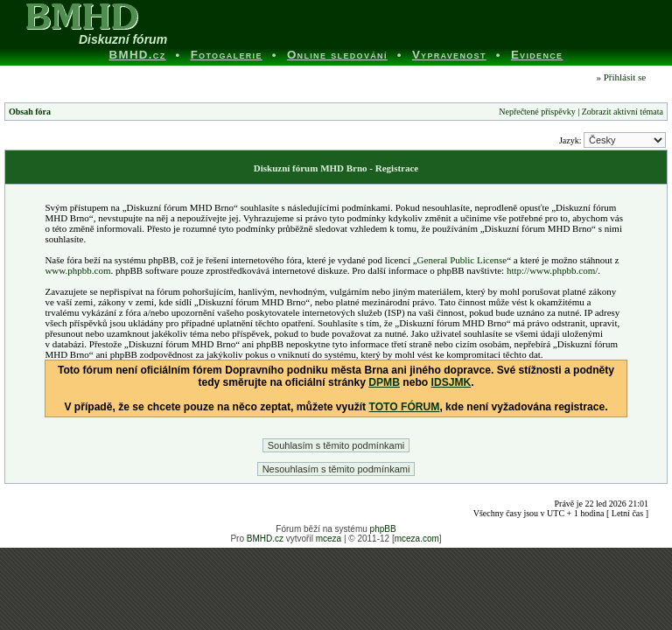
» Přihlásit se (621, 77)
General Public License (462, 260)
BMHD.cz (265, 539)
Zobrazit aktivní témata (623, 112)
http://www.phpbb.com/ (552, 270)
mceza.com (417, 539)
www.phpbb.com (77, 270)
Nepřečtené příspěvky (537, 112)
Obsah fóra (30, 112)
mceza (329, 539)
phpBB (383, 529)
